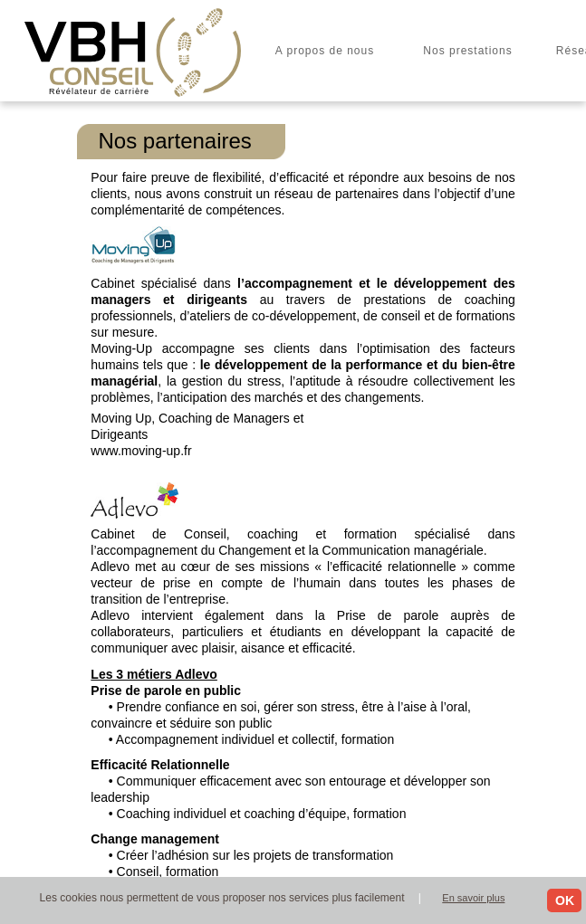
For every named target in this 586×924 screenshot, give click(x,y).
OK (565, 900)
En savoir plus (473, 898)
